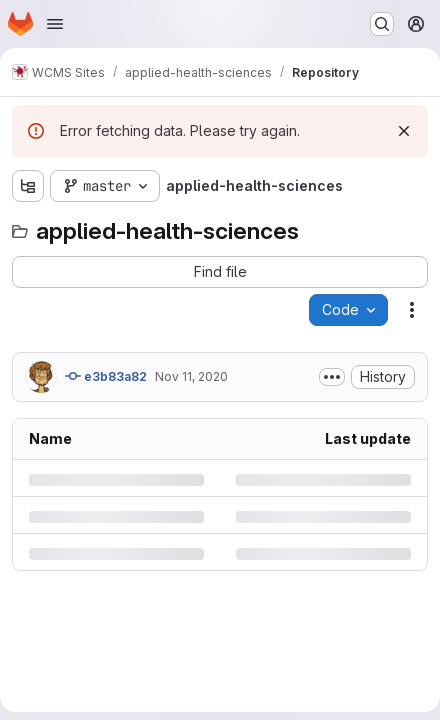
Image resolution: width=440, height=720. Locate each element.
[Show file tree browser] (28, 186)
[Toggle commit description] (332, 377)
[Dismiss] (404, 131)
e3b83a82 (106, 376)
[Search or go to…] (382, 24)
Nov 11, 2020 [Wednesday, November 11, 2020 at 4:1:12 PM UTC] (191, 376)
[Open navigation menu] (55, 24)
